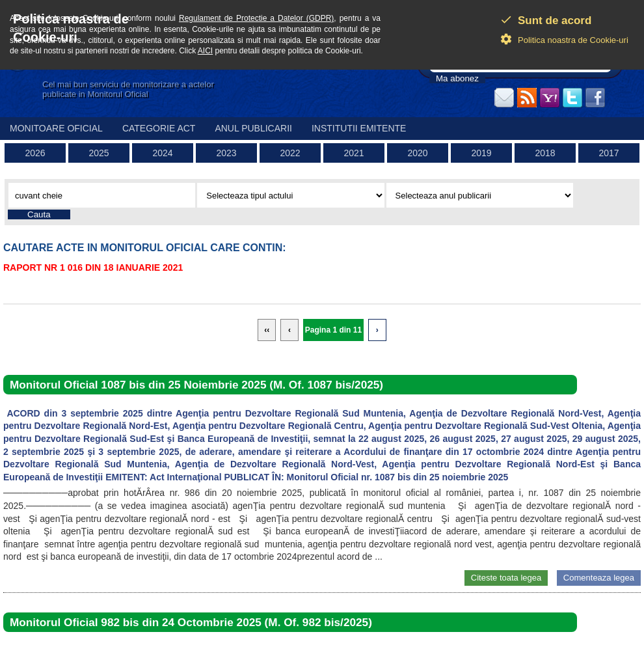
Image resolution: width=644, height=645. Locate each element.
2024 (162, 153)
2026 (35, 153)
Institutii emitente (359, 128)
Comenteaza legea (599, 578)
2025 (99, 153)
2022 (290, 153)
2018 (545, 153)
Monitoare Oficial (56, 128)
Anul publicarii (253, 128)
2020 (417, 153)
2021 (354, 153)
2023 (226, 153)
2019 (481, 153)
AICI (205, 51)
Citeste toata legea (506, 578)
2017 (609, 153)
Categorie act (159, 128)
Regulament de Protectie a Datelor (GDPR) (256, 18)
